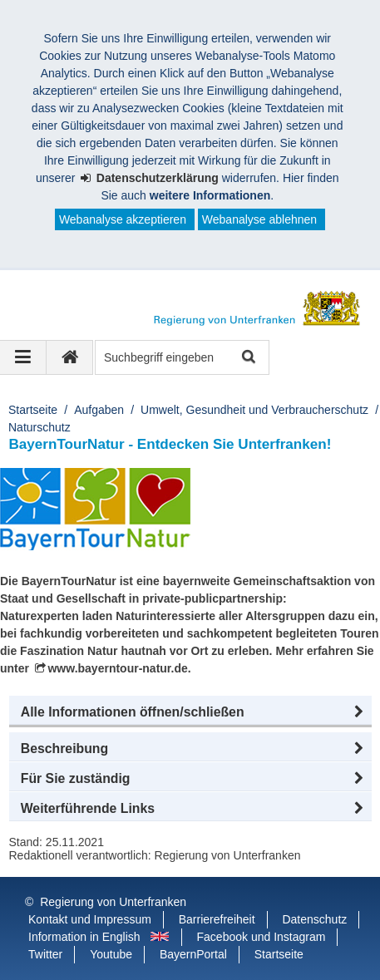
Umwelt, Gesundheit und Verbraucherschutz (254, 410)
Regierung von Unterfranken (113, 902)
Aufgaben (99, 410)
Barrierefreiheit (217, 919)
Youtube (111, 954)
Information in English (84, 937)
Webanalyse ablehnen (259, 219)
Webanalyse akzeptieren (123, 219)
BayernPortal (193, 954)
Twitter (45, 954)
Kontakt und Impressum (90, 919)
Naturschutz (39, 427)
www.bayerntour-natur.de (117, 668)
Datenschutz (314, 919)
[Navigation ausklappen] (23, 357)
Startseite (33, 410)
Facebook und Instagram (262, 937)
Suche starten (247, 358)
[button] (190, 712)
